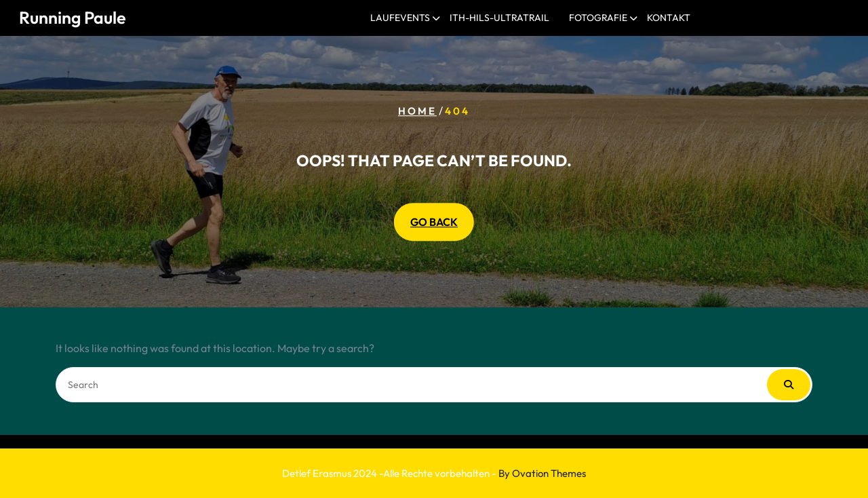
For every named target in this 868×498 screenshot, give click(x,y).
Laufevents (400, 18)
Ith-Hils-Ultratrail (499, 18)
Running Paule (73, 18)
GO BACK (434, 222)
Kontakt (669, 18)
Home (417, 111)
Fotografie (598, 18)
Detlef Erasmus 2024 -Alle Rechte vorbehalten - (434, 473)
